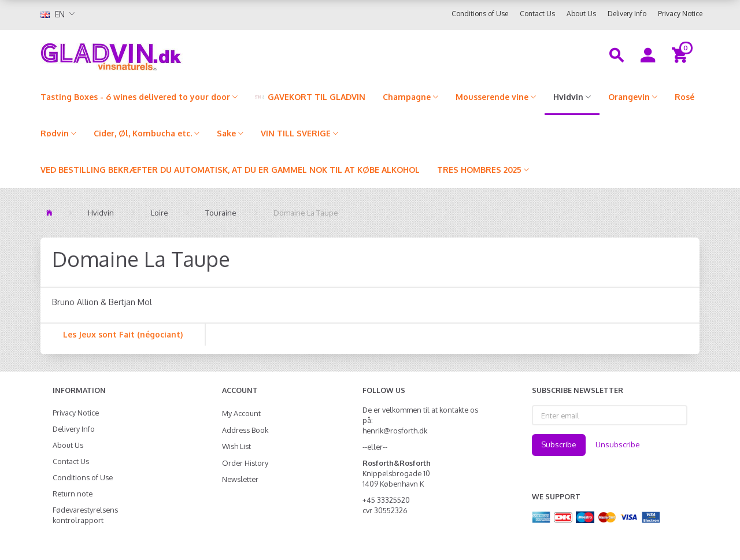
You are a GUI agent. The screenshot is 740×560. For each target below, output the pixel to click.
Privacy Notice (680, 14)
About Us (581, 14)
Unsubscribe (618, 444)
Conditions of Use (480, 14)
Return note (73, 494)
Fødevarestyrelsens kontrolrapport (85, 515)
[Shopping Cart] (681, 54)
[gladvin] (159, 54)
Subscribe (559, 444)
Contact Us (537, 14)
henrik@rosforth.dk (395, 431)
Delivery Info (627, 14)
